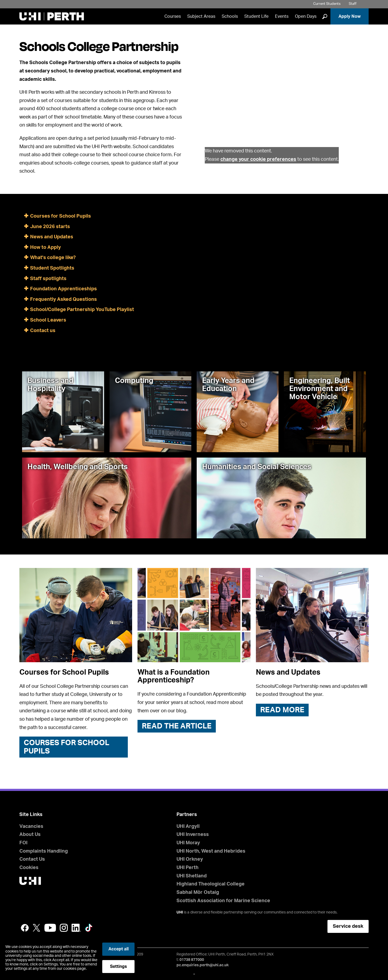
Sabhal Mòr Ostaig (198, 892)
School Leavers (48, 320)
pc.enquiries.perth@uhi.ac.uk (203, 965)
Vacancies (31, 826)
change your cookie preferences (258, 159)
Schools (230, 16)
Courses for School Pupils (61, 216)
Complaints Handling (44, 851)
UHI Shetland (192, 876)
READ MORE (282, 710)
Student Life (256, 16)
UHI (180, 912)
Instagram (64, 928)
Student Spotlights (52, 268)
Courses (173, 16)
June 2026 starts (50, 227)
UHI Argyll (188, 826)
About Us (30, 835)
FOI (23, 843)
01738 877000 (192, 960)
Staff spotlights (48, 279)
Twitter (37, 928)
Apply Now (350, 16)
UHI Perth (188, 868)
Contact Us (32, 859)
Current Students (327, 4)
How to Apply (45, 247)
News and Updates (52, 237)
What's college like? (53, 258)
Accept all (119, 949)
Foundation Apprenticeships (64, 289)
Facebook (25, 928)
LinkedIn (76, 928)
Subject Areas (201, 16)
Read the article (177, 726)
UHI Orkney (190, 859)
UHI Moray (188, 843)
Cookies (29, 868)
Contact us (43, 331)
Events (282, 16)
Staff (353, 4)
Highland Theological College (211, 884)
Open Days (306, 16)
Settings (119, 967)
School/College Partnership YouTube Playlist (82, 310)
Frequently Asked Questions (64, 299)
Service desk (348, 926)
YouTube (50, 928)
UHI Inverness (193, 835)
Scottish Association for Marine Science (223, 901)
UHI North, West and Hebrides (211, 851)
